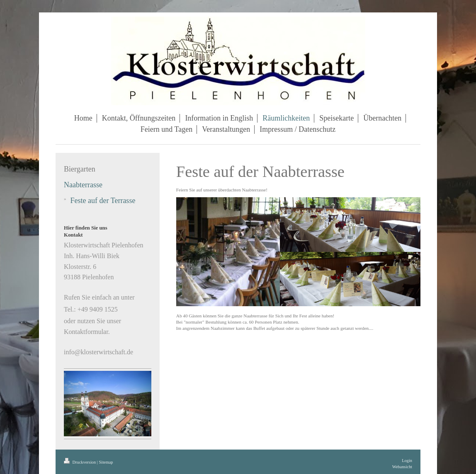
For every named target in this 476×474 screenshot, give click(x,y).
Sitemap (106, 462)
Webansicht (402, 467)
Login (407, 461)
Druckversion (80, 462)
